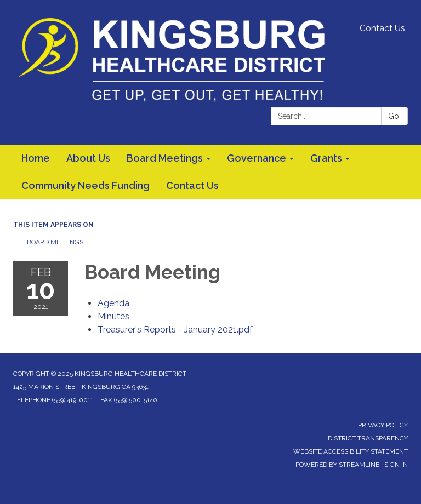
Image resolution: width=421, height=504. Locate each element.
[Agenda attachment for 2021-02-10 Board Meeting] (113, 303)
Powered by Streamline (337, 465)
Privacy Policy (383, 425)
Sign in (396, 465)
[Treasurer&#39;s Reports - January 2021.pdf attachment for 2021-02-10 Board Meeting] (175, 330)
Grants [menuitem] (326, 158)
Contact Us (382, 28)
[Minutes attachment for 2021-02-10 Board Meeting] (113, 316)
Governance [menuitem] (257, 158)
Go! (394, 116)
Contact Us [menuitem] (192, 185)
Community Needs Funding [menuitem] (86, 185)
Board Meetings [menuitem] (165, 158)
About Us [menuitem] (88, 158)
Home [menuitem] (36, 158)
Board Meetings (55, 242)
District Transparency (368, 438)
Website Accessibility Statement (351, 451)
